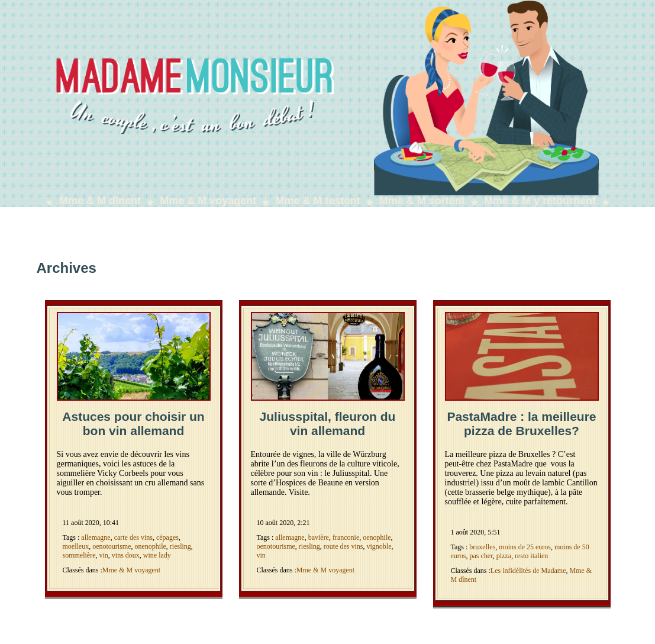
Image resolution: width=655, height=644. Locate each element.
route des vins (343, 546)
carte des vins (133, 537)
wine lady (157, 555)
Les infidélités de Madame (528, 571)
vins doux (126, 555)
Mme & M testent (318, 201)
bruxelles (482, 547)
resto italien (531, 556)
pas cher (481, 556)
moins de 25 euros (525, 547)
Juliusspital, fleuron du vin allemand (328, 424)
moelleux (76, 546)
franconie (346, 537)
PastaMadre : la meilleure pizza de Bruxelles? (521, 424)
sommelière (79, 555)
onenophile (150, 546)
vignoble (379, 546)
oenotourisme (112, 546)
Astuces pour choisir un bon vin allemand (133, 424)
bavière (319, 537)
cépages (167, 537)
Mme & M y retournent (540, 201)
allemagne (96, 537)
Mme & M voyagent (208, 201)
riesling (180, 546)
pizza (504, 556)
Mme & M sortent (422, 201)
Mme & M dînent (100, 201)
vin (103, 555)
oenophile (377, 537)
